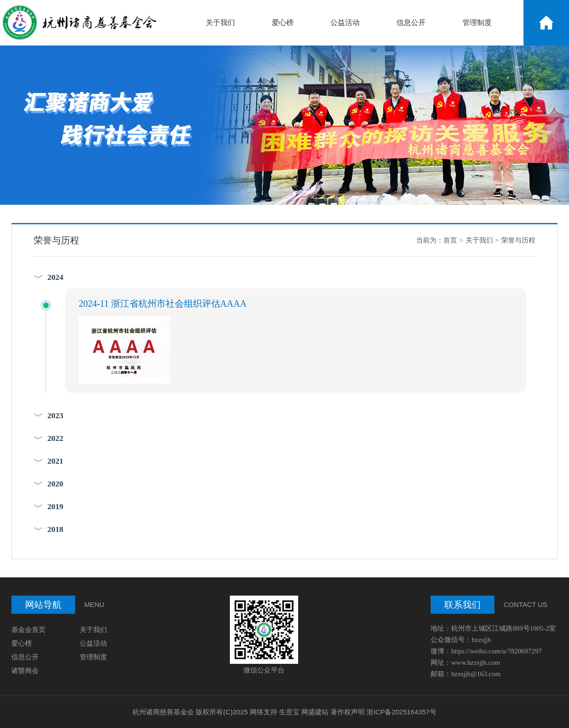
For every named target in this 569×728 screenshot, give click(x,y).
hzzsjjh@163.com (477, 674)
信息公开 (411, 23)
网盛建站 (315, 712)
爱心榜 (283, 23)
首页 (450, 240)
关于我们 (220, 23)
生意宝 (289, 712)
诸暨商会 (25, 671)
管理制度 (477, 23)
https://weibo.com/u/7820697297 (496, 651)
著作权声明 (348, 712)
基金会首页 (28, 630)
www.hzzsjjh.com (475, 662)
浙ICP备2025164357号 (401, 712)
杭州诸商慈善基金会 (163, 712)
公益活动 (345, 23)
